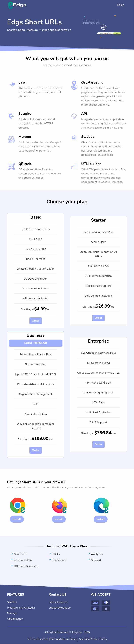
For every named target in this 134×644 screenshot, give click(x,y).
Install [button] (17, 519)
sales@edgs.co (58, 602)
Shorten (12, 602)
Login (121, 5)
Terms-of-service (38, 639)
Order (36, 321)
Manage (12, 613)
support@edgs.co (60, 608)
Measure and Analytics (21, 608)
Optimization (15, 619)
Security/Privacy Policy (93, 639)
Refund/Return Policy (64, 639)
